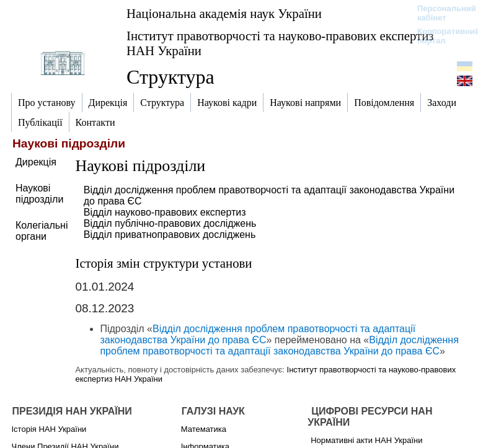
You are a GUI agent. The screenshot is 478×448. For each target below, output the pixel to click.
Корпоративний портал (440, 36)
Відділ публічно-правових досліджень (170, 223)
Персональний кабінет (440, 13)
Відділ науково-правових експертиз (165, 212)
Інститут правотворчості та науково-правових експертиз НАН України (280, 43)
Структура (170, 77)
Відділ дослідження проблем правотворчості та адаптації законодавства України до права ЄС (258, 334)
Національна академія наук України (224, 13)
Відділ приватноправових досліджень (170, 235)
